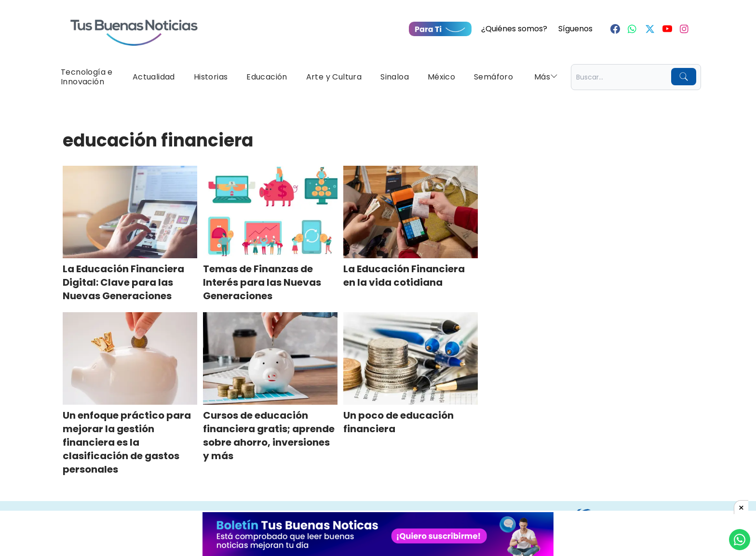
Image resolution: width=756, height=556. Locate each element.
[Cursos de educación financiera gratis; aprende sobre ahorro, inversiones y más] (270, 358)
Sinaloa (395, 77)
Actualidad (154, 77)
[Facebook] (615, 29)
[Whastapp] (633, 29)
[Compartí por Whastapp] (740, 540)
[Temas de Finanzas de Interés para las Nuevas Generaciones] (270, 212)
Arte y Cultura (334, 77)
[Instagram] (685, 29)
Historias (211, 77)
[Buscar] (684, 77)
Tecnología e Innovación (87, 77)
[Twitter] (650, 29)
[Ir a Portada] (134, 27)
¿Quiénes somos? (514, 29)
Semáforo (493, 77)
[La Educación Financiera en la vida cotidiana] (411, 212)
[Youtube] (667, 29)
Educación (267, 77)
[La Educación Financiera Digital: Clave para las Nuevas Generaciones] (130, 212)
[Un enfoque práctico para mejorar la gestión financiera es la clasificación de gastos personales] (130, 358)
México (441, 77)
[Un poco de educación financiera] (411, 358)
